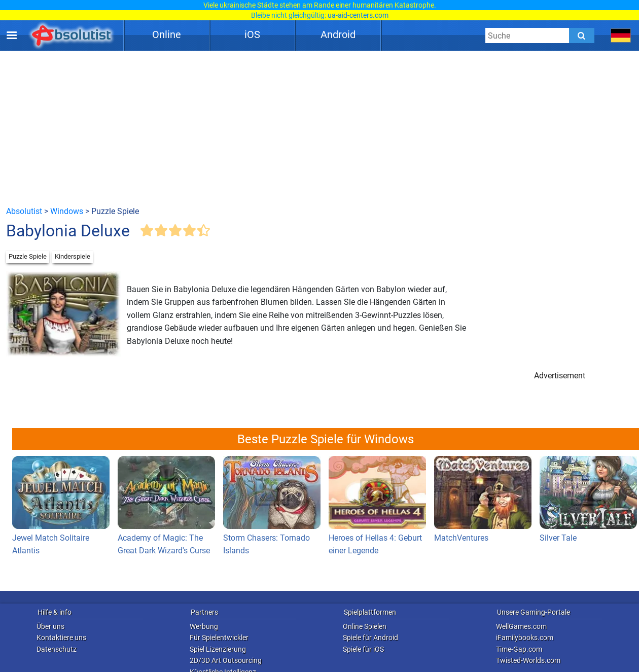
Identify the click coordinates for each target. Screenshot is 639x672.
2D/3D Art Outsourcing (226, 660)
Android (338, 34)
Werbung (204, 626)
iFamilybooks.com (525, 638)
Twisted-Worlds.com (528, 660)
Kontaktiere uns (61, 638)
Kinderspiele (73, 256)
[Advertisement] (320, 128)
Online (167, 34)
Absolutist (24, 211)
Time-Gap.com (519, 649)
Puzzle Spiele (28, 256)
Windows (67, 211)
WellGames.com (521, 626)
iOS (252, 34)
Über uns (50, 626)
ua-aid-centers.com (358, 15)
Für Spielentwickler (219, 638)
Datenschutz (57, 649)
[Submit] (582, 36)
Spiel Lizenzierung (218, 649)
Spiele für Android (370, 638)
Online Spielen (365, 626)
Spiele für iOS (363, 649)
